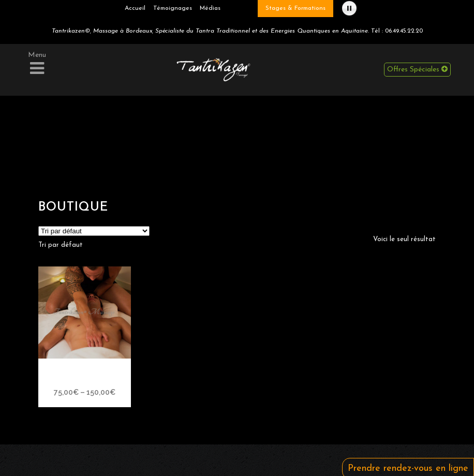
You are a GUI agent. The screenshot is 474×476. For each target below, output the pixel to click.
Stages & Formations (295, 8)
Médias (210, 8)
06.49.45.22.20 (404, 31)
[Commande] (94, 231)
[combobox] (61, 245)
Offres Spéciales (417, 69)
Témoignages (173, 8)
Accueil (135, 8)
